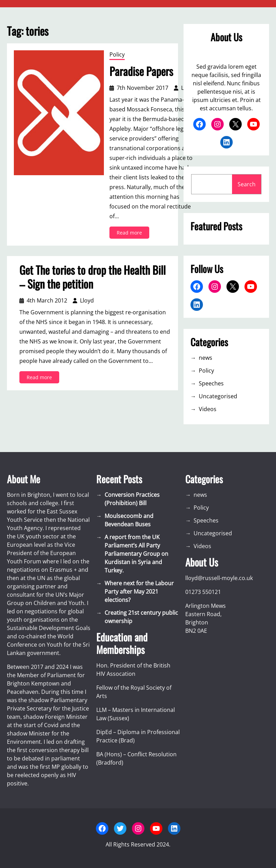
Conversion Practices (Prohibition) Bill (132, 499)
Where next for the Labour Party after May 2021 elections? (139, 592)
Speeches (211, 383)
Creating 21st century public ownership (141, 617)
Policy (117, 54)
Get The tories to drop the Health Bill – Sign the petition (92, 277)
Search (247, 184)
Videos (208, 409)
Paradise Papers (141, 71)
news (206, 358)
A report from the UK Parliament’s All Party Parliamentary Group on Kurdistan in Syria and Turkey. (136, 554)
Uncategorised (218, 396)
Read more (131, 234)
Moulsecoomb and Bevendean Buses (129, 520)
